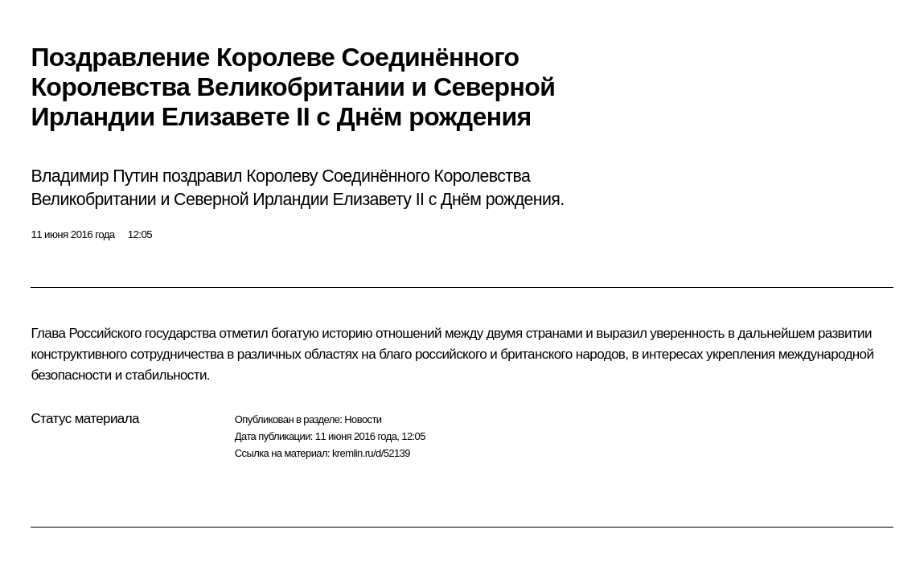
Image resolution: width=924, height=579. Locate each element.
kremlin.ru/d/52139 (371, 453)
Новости (363, 419)
